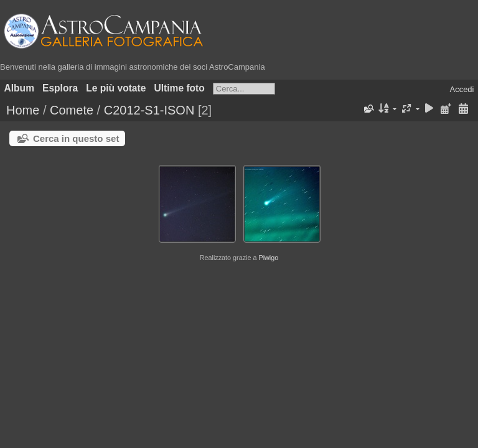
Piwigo (268, 258)
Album (20, 88)
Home (23, 110)
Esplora (60, 88)
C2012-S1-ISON (149, 110)
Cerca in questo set (76, 138)
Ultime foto (179, 88)
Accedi (462, 89)
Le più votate (116, 88)
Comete (72, 110)
